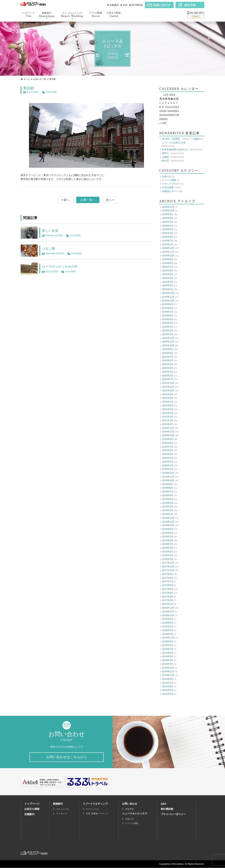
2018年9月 (168, 529)
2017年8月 (168, 578)
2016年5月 (168, 630)
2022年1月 (168, 379)
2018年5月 (168, 544)
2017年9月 (168, 574)
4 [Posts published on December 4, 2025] (168, 103)
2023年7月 (168, 312)
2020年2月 (168, 465)
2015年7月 (168, 649)
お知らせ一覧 (40, 79)
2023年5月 (168, 319)
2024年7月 (168, 267)
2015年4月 (168, 660)
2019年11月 (168, 476)
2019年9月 (168, 484)
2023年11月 (168, 297)
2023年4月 (168, 323)
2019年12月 (168, 473)
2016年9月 (168, 619)
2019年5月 (168, 499)
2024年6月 (168, 270)
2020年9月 (168, 439)
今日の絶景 (51, 92)
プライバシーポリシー (173, 814)
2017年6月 (168, 585)
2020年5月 (168, 454)
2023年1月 (168, 334)
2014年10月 (168, 675)
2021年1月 (168, 424)
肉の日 (166, 160)
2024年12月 (168, 248)
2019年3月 (168, 507)
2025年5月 (168, 229)
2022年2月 (168, 375)
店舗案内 (29, 814)
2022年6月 (168, 360)
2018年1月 (168, 559)
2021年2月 (168, 420)
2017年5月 (168, 589)
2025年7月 (168, 222)
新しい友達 (51, 230)
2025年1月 (168, 244)
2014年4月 (168, 694)
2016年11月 (168, 611)
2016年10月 (168, 615)
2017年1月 (168, 604)
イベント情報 (169, 180)
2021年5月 (168, 409)
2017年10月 (168, 570)
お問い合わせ (130, 804)
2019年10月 (168, 480)
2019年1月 (168, 514)
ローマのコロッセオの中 (62, 266)
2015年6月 (168, 653)
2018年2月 (168, 555)
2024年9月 (168, 259)
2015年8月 (168, 645)
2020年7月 (168, 447)
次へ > (110, 200)
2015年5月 (168, 656)
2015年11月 (168, 638)
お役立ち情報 (32, 809)
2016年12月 (168, 608)
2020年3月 (168, 461)
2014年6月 (168, 686)
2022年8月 (168, 353)
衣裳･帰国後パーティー (97, 814)
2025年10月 (168, 211)
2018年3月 (168, 551)
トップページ (32, 804)
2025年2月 (168, 240)
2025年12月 (168, 207)
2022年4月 (168, 368)
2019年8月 (168, 488)
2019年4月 (168, 503)
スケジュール (63, 809)
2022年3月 (168, 372)
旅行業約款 (167, 809)
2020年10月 (168, 435)
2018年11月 (168, 521)
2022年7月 (168, 357)
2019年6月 (168, 495)
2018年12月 (168, 518)
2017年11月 (168, 566)
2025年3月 (168, 237)
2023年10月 (168, 300)
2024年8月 (168, 263)
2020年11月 (168, 432)
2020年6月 (168, 450)
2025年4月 (168, 233)
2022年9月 (168, 349)
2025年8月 (168, 218)
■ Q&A (124, 5)
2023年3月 (168, 327)
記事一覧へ (88, 200)
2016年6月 (168, 626)
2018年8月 (168, 533)
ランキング (62, 814)
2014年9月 (168, 679)
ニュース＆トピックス (135, 814)
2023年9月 (168, 304)
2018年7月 (168, 536)
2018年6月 (168, 540)
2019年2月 (168, 510)
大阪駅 (166, 157)
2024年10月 (168, 255)
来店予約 (130, 809)
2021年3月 (168, 416)
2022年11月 (168, 342)
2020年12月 (168, 428)
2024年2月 (168, 285)
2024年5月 (168, 274)
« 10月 (163, 123)
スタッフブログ (170, 184)
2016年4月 (168, 634)
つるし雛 (49, 248)
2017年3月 (168, 596)
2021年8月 (168, 398)
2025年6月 (168, 225)
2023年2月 (168, 330)
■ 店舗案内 (113, 5)
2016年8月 (168, 623)
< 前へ (66, 200)
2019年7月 (168, 491)
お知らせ (167, 176)
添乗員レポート (170, 191)
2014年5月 (168, 690)
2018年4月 (168, 548)
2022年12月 (168, 338)
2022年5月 (168, 364)
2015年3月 (168, 664)
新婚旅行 (58, 804)
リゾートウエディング (95, 804)
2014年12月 (168, 668)
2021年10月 (168, 390)
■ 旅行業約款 (136, 5)
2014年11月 (168, 671)
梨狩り (166, 153)
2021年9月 (168, 394)
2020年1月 (168, 469)
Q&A (164, 804)
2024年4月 (168, 278)
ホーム (27, 79)
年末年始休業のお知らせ (175, 149)
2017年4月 (168, 593)
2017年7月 (168, 581)
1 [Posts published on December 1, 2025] (160, 103)
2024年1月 (168, 289)
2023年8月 (168, 308)
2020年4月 (168, 458)
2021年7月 (168, 401)
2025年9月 (168, 214)
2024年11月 (168, 252)
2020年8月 (168, 443)
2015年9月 (168, 641)
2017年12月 (168, 563)
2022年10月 (168, 345)
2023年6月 (168, 315)
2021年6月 (168, 405)
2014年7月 (168, 683)
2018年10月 (168, 525)
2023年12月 (168, 293)
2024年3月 (168, 282)
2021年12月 (168, 383)
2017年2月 (168, 600)
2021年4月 (168, 413)
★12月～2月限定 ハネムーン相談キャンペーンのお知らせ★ (183, 141)
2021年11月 (168, 387)
